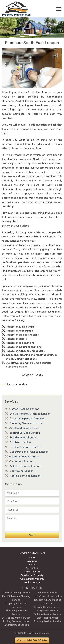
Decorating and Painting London (29, 452)
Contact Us (32, 568)
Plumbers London (20, 442)
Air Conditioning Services (25, 428)
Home (32, 557)
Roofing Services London (25, 433)
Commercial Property (32, 579)
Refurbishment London (23, 438)
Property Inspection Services (27, 418)
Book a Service (32, 582)
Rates (32, 565)
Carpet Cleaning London (24, 409)
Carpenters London (21, 461)
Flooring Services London (25, 476)
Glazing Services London (24, 457)
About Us (32, 561)
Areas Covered (32, 572)
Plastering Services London (26, 423)
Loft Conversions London (25, 447)
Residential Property (32, 575)
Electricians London (21, 471)
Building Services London (25, 466)
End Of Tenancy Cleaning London (30, 414)
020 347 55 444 (32, 640)
